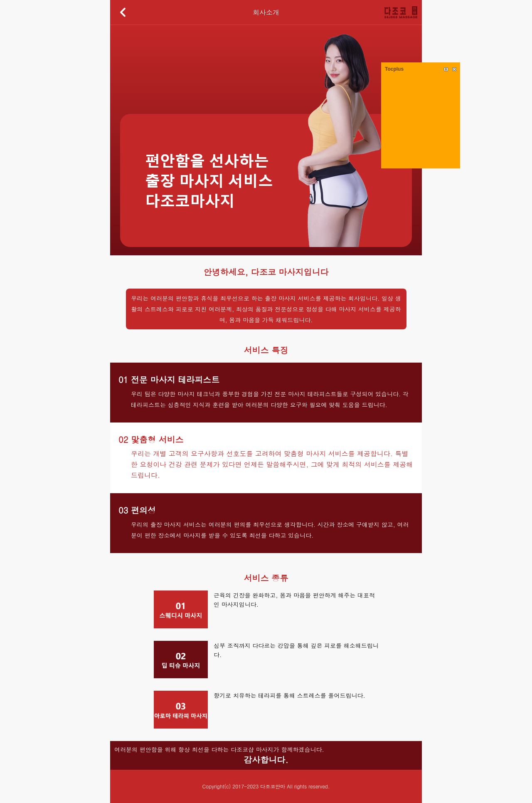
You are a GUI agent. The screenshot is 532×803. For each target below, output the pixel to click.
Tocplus (394, 69)
